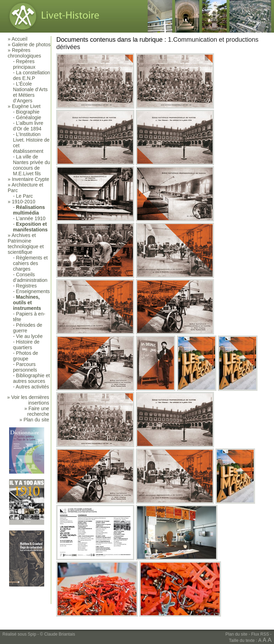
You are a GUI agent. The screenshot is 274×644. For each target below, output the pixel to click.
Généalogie (29, 117)
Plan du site (237, 634)
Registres (26, 286)
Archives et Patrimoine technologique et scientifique (26, 244)
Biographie (28, 112)
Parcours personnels (25, 367)
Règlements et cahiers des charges (30, 263)
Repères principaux (24, 64)
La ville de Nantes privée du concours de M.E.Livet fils (32, 165)
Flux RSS (260, 634)
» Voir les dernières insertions (28, 400)
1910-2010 (24, 202)
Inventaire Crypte (31, 179)
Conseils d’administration (30, 277)
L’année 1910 (31, 218)
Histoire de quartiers (26, 345)
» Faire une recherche (37, 411)
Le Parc (25, 196)
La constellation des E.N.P (32, 75)
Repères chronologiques (24, 53)
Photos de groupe (26, 356)
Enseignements (33, 291)
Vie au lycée (29, 336)
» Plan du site (34, 420)
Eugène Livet (26, 106)
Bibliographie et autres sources (31, 378)
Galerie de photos (31, 45)
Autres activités (32, 387)
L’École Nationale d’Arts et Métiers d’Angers (30, 92)
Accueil (19, 39)
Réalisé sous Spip (19, 634)
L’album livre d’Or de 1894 (28, 126)
